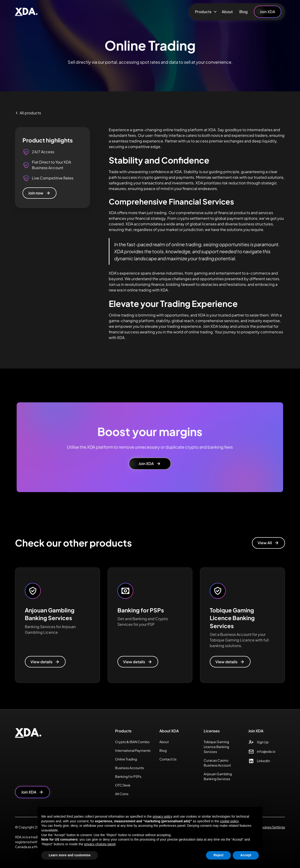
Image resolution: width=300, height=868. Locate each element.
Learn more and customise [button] (70, 855)
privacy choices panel (100, 844)
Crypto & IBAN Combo (132, 742)
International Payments (133, 750)
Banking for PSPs (128, 776)
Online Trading (126, 759)
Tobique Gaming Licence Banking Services (216, 747)
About (227, 12)
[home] (26, 12)
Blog (244, 12)
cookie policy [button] (229, 821)
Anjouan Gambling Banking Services (218, 776)
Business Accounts (129, 768)
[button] (205, 12)
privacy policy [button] (162, 816)
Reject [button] (218, 855)
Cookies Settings (272, 827)
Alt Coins (122, 794)
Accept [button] (246, 855)
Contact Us (168, 759)
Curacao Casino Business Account (217, 763)
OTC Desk (123, 785)
